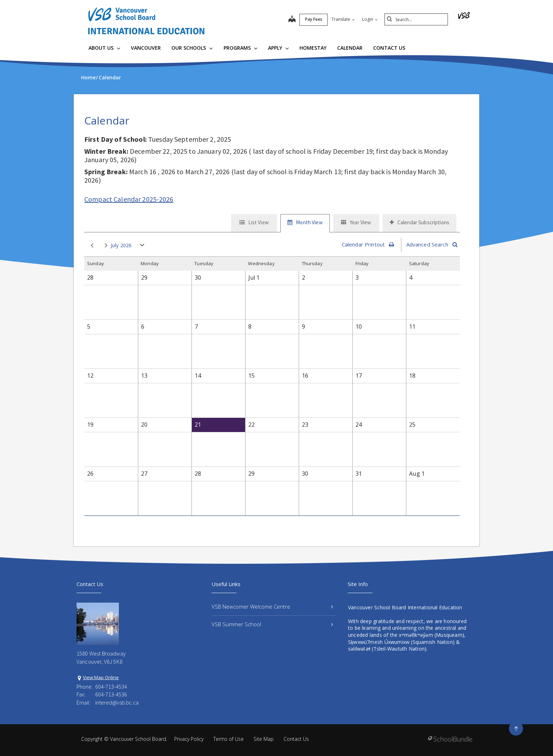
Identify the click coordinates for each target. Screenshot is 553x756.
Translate (343, 19)
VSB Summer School (272, 624)
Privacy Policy (189, 739)
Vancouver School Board (138, 739)
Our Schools (192, 48)
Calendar (350, 48)
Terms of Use (229, 739)
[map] (292, 20)
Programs (241, 48)
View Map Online (101, 677)
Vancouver (146, 48)
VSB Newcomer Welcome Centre (272, 606)
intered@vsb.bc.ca (117, 702)
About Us (104, 48)
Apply (278, 48)
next (106, 246)
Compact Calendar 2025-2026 (129, 199)
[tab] (254, 223)
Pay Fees (314, 19)
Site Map (264, 739)
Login (370, 19)
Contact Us (389, 48)
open (142, 247)
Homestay (313, 48)
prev (92, 246)
